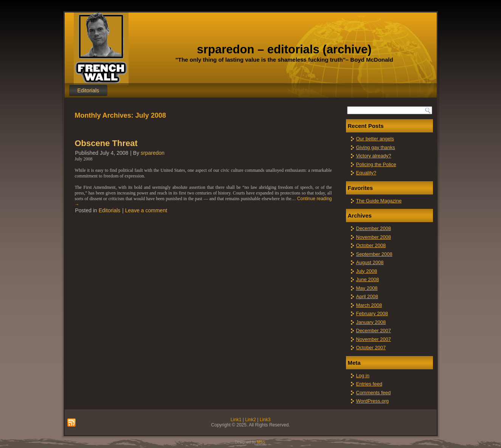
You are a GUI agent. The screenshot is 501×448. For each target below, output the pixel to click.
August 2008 (370, 262)
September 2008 (374, 254)
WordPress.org (372, 401)
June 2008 (368, 279)
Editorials (88, 90)
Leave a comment (146, 210)
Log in (363, 376)
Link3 (265, 420)
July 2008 (367, 271)
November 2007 (374, 339)
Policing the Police (376, 164)
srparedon (153, 153)
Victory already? (374, 156)
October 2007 (371, 348)
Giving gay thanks (376, 147)
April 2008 (367, 296)
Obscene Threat (106, 143)
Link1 (236, 420)
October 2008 (371, 245)
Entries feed (369, 384)
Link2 (250, 420)
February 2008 (372, 313)
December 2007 (374, 331)
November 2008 (374, 237)
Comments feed (374, 393)
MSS (261, 442)
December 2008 (374, 228)
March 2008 (369, 305)
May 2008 (367, 288)
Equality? (366, 173)
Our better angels (375, 139)
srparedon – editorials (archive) (284, 49)
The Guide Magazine (379, 201)
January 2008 (371, 322)
